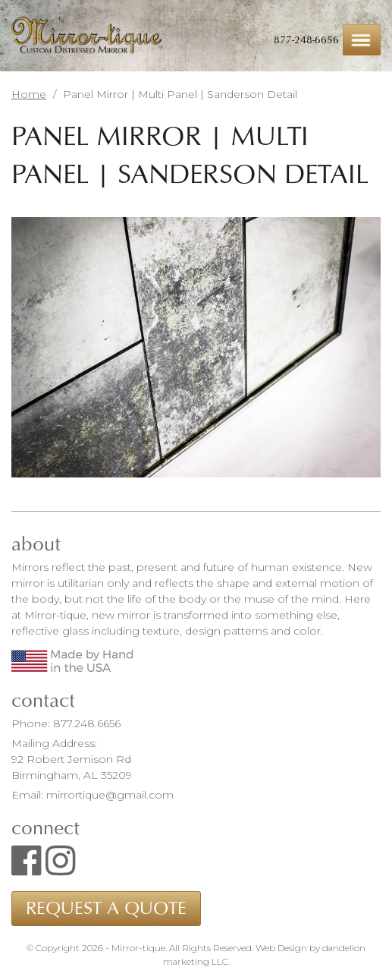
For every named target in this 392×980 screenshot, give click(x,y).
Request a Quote (106, 909)
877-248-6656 (306, 40)
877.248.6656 (87, 723)
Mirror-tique (87, 36)
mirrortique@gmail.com (110, 795)
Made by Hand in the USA (72, 661)
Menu (362, 40)
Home (29, 94)
